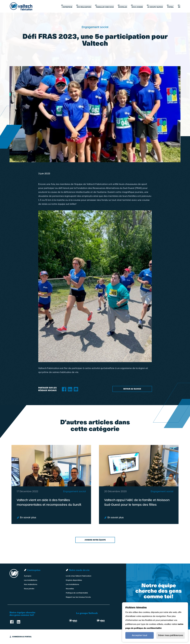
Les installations (31, 580)
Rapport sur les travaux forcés (78, 597)
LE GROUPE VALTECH (155, 7)
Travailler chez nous (105, 7)
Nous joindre (137, 7)
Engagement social (74, 502)
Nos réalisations (84, 7)
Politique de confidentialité (77, 593)
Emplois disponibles (74, 580)
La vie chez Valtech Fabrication (79, 576)
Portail (170, 7)
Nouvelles (123, 7)
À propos (28, 576)
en (179, 7)
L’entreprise (67, 7)
